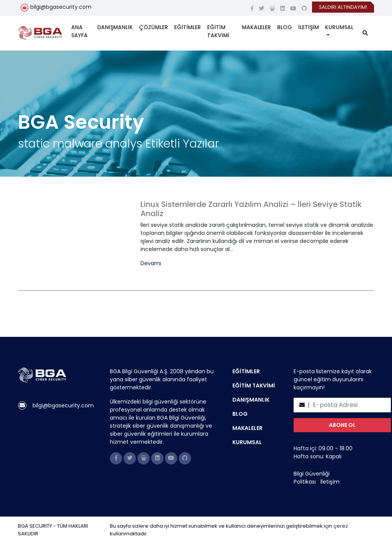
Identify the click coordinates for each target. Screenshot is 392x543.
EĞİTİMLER (188, 27)
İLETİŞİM (309, 27)
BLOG (285, 27)
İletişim (330, 482)
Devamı (151, 263)
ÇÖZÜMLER (154, 27)
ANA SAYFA (79, 31)
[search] (365, 33)
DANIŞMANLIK (115, 27)
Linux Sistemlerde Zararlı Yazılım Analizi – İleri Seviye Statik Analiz (251, 209)
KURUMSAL (339, 27)
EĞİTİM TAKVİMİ (218, 31)
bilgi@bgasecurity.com (61, 7)
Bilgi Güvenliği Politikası (312, 478)
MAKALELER (256, 27)
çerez (341, 526)
